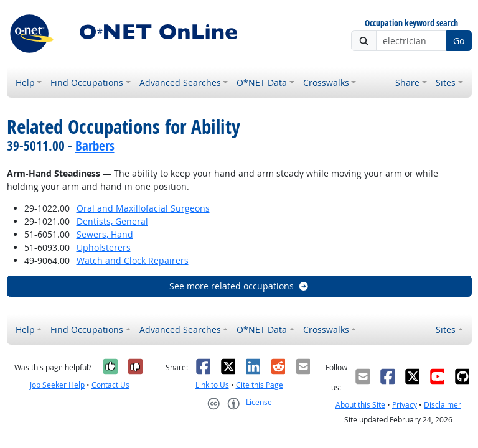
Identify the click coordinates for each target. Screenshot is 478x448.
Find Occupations (87, 82)
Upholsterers (104, 247)
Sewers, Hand (105, 234)
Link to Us (212, 385)
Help (25, 82)
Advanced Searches (180, 82)
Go (459, 41)
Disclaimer (443, 405)
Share (407, 82)
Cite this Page (260, 385)
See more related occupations (239, 286)
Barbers (95, 146)
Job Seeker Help (57, 385)
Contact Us (110, 385)
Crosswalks (326, 82)
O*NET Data (262, 82)
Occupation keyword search (411, 23)
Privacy (405, 405)
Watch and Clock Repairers (133, 260)
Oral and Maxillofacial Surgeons (143, 208)
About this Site (360, 405)
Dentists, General (112, 221)
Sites (446, 82)
